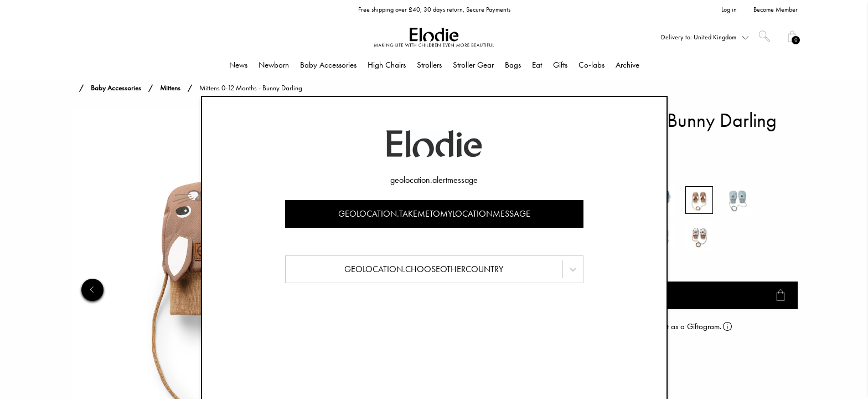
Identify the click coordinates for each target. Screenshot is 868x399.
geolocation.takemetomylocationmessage (434, 214)
